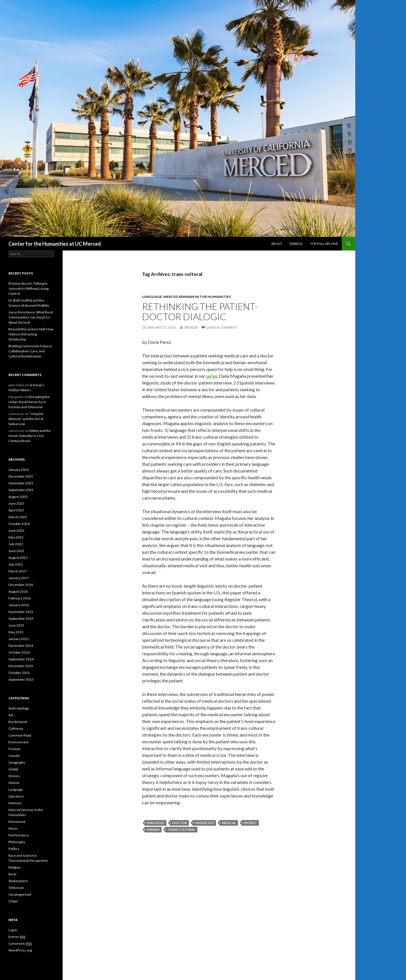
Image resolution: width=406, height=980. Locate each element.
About (277, 244)
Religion (15, 867)
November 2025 (21, 483)
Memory (15, 803)
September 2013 (21, 679)
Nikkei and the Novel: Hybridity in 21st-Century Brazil (30, 436)
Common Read (20, 735)
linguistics (204, 823)
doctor (180, 823)
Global (13, 769)
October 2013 (19, 673)
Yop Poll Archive (324, 244)
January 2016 (19, 605)
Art (11, 715)
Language (152, 297)
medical (229, 823)
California (16, 729)
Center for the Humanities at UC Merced (55, 244)
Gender (14, 756)
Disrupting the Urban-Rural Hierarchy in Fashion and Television (29, 402)
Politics (14, 849)
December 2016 (21, 585)
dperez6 (191, 327)
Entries (17, 937)
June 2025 (16, 503)
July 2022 (16, 544)
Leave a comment (222, 327)
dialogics (156, 823)
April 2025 (16, 510)
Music (13, 828)
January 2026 (19, 470)
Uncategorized (20, 894)
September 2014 (21, 659)
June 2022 (16, 551)
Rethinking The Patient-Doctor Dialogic (200, 311)
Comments (20, 944)
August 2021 (18, 558)
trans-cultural (181, 830)
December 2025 (21, 476)
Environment (18, 742)
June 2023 (16, 530)
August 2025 (18, 497)
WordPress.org (20, 950)
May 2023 (16, 537)
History (14, 776)
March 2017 (18, 571)
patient (250, 823)
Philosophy (17, 842)
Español (296, 244)
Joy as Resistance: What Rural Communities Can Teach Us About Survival (31, 317)
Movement (17, 822)
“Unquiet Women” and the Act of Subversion (26, 419)
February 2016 (20, 598)
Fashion (15, 749)
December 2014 (21, 646)
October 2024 (19, 524)
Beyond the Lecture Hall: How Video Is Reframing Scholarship (31, 334)
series (212, 376)
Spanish (153, 830)
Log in (13, 930)
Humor (14, 783)
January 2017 (19, 578)
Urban (13, 901)
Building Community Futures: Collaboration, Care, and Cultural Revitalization (31, 351)
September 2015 (21, 618)
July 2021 (16, 564)
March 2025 (18, 517)
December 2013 (21, 666)
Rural (12, 874)
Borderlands (18, 722)
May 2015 (16, 632)
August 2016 (18, 591)
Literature (16, 796)
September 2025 (21, 490)
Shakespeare (18, 881)
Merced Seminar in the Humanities (197, 297)
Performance (19, 835)
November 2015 (21, 612)
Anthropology (19, 708)
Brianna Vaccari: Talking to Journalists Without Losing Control (28, 288)
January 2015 (19, 639)
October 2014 (19, 652)
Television (16, 888)
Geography (17, 762)
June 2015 (16, 625)
